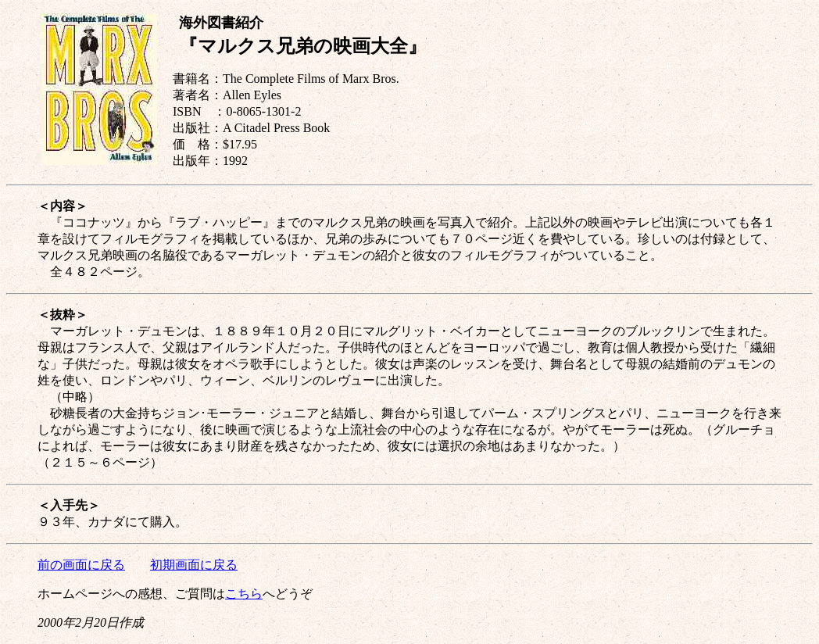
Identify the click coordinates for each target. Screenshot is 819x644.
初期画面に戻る (194, 565)
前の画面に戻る (81, 565)
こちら (244, 594)
